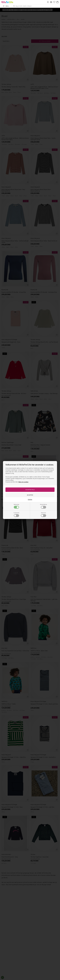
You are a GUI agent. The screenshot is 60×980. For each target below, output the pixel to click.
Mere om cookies (23, 482)
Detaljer (30, 499)
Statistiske (43, 515)
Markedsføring (43, 506)
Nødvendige (16, 506)
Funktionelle (16, 515)
